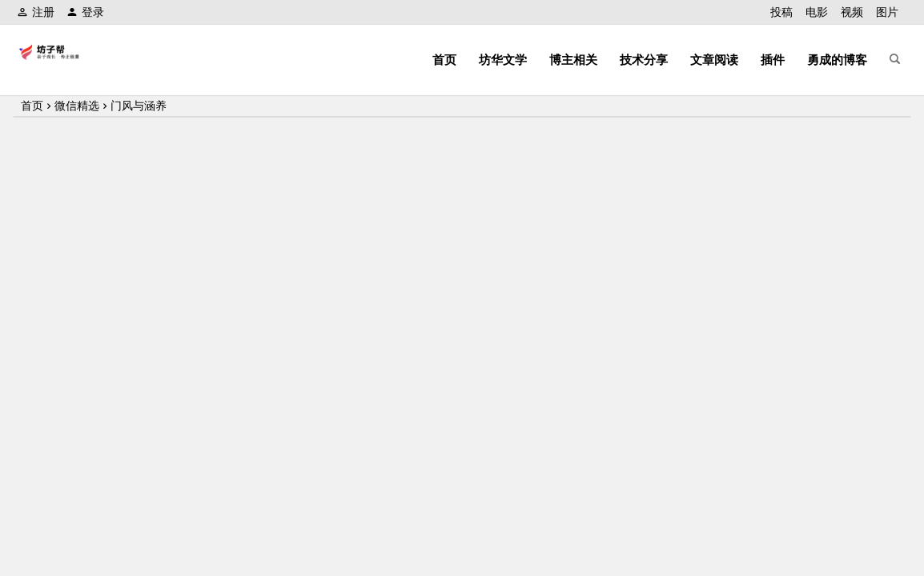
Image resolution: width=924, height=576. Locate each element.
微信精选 (77, 106)
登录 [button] (85, 12)
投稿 (781, 12)
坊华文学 (503, 60)
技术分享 (644, 60)
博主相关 (573, 60)
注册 (36, 12)
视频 (852, 12)
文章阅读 (714, 60)
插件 (773, 60)
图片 (887, 12)
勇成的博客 (837, 60)
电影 (817, 12)
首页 (444, 60)
